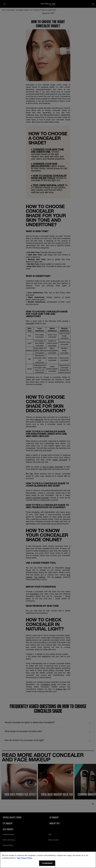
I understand (47, 863)
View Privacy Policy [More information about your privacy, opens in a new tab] (25, 858)
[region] (48, 860)
